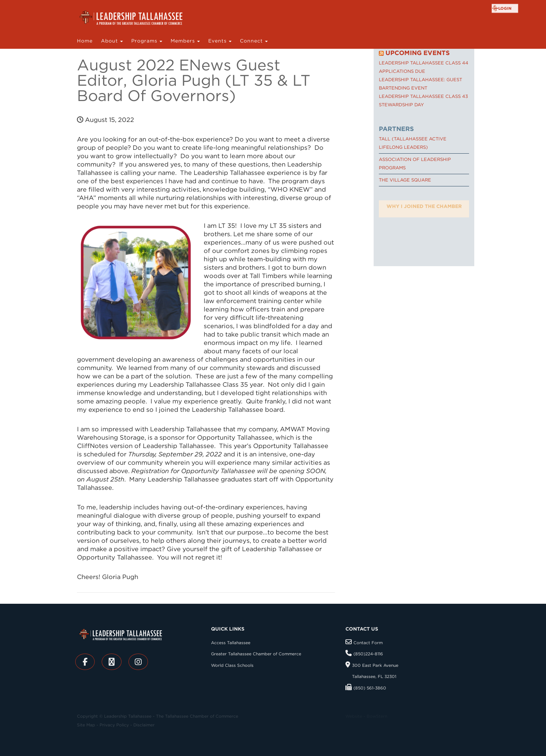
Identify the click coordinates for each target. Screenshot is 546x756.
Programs (145, 41)
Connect (252, 41)
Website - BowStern (366, 716)
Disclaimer (144, 725)
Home (85, 41)
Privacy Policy (114, 725)
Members (184, 41)
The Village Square (405, 180)
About (110, 41)
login (505, 8)
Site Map (86, 725)
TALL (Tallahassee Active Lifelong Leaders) (413, 143)
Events (218, 41)
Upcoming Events (418, 53)
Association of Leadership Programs (415, 164)
